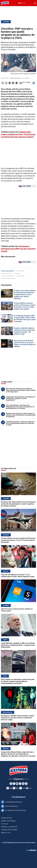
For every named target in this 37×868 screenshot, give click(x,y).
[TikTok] (26, 784)
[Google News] (23, 784)
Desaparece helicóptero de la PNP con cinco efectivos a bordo (18, 249)
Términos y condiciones (9, 827)
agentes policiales (7, 273)
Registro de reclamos (8, 821)
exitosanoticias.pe (12, 806)
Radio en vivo (6, 833)
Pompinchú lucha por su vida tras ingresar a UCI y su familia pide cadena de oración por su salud (20, 423)
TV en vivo (5, 824)
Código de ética (6, 818)
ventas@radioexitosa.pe (14, 802)
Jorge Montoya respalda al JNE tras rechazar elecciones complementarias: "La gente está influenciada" (18, 645)
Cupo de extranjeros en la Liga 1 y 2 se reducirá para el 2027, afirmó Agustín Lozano (18, 576)
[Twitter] (14, 784)
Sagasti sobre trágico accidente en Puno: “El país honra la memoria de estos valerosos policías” (18, 134)
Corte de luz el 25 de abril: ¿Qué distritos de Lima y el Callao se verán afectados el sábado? (25, 344)
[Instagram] (20, 784)
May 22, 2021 (25, 186)
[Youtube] (17, 784)
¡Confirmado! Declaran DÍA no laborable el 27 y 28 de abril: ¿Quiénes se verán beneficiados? (21, 398)
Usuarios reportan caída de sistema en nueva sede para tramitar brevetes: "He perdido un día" (24, 331)
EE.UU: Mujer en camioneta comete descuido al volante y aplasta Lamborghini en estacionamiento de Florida (18, 681)
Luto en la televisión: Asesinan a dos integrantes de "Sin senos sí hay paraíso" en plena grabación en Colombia (20, 407)
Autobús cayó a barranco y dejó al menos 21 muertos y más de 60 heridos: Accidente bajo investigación (21, 415)
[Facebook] (11, 784)
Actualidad (6, 22)
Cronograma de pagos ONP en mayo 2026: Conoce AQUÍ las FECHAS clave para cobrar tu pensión (25, 319)
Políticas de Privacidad (9, 830)
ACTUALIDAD (20, 271)
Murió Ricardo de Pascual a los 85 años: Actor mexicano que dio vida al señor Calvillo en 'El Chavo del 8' (21, 390)
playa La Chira (20, 276)
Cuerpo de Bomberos (8, 276)
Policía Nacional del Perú (8, 278)
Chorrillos (17, 273)
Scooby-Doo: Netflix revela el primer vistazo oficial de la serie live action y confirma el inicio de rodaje (18, 718)
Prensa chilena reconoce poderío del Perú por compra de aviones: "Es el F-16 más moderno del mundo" (25, 306)
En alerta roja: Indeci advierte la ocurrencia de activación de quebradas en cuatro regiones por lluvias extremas (25, 295)
